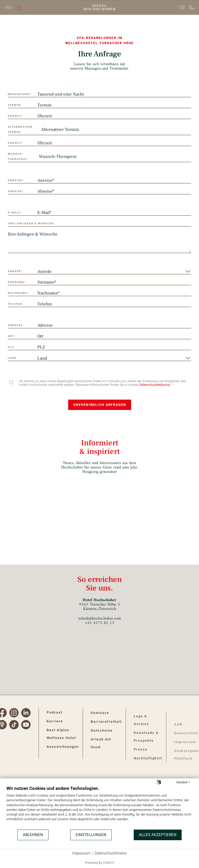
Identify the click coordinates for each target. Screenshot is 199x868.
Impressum (81, 853)
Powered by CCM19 (99, 863)
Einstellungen (91, 835)
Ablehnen (33, 835)
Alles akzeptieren (158, 835)
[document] (99, 807)
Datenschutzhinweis (111, 853)
